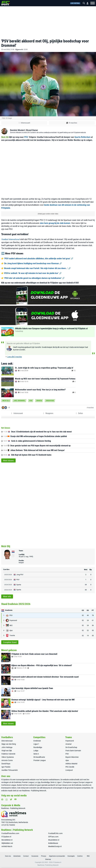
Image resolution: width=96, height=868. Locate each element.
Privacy (44, 856)
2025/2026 (8, 575)
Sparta (39, 401)
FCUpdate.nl (6, 780)
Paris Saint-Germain (73, 751)
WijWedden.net (7, 843)
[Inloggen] (86, 3)
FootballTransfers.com (10, 833)
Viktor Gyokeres (8, 757)
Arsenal (68, 744)
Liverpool (69, 770)
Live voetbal (75, 3)
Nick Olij (5, 137)
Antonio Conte (7, 760)
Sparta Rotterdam (82, 137)
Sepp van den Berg (9, 744)
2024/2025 (8, 585)
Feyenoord (70, 741)
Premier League (40, 760)
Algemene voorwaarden (57, 856)
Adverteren (17, 856)
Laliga (36, 751)
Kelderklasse (53, 843)
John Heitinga (7, 747)
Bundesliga (38, 747)
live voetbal (30, 785)
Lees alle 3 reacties (14, 357)
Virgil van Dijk (7, 751)
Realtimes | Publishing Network (48, 865)
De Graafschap (71, 747)
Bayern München (72, 757)
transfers (86, 785)
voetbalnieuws (54, 780)
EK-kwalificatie (39, 757)
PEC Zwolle (70, 767)
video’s (14, 788)
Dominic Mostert (17, 130)
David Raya (6, 764)
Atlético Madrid (71, 764)
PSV (26, 137)
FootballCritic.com (55, 833)
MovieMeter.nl (7, 840)
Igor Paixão (6, 767)
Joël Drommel (19, 401)
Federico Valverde (8, 754)
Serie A (36, 754)
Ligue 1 (36, 744)
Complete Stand (10, 642)
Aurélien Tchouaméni (10, 770)
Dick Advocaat (7, 741)
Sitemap (48, 859)
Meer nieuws (8, 460)
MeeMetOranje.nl (55, 846)
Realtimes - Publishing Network (34, 791)
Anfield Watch (7, 846)
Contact (26, 856)
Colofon (80, 856)
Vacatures (35, 856)
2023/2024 (8, 590)
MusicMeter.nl (54, 840)
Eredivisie (50, 401)
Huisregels (71, 856)
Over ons (8, 856)
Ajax (67, 760)
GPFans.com (53, 837)
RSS (88, 856)
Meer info (7, 596)
